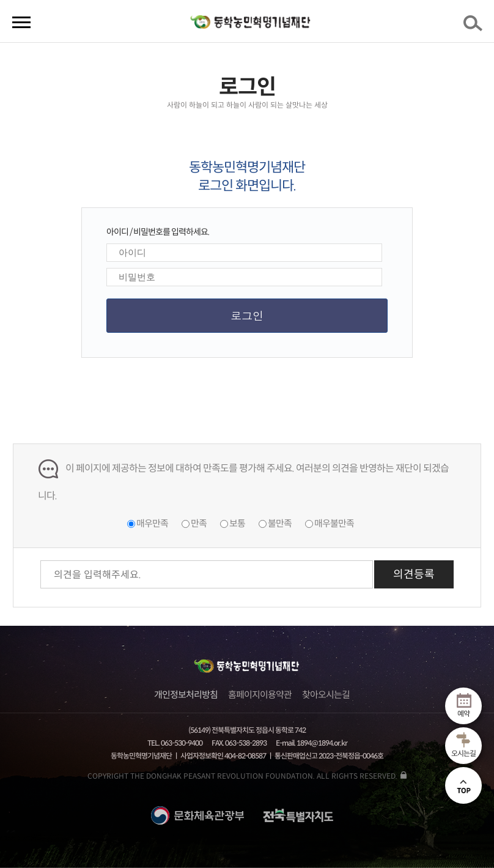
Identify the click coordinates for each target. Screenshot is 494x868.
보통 (237, 523)
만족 (199, 523)
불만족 (280, 523)
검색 (475, 27)
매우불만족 (334, 523)
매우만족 (152, 523)
